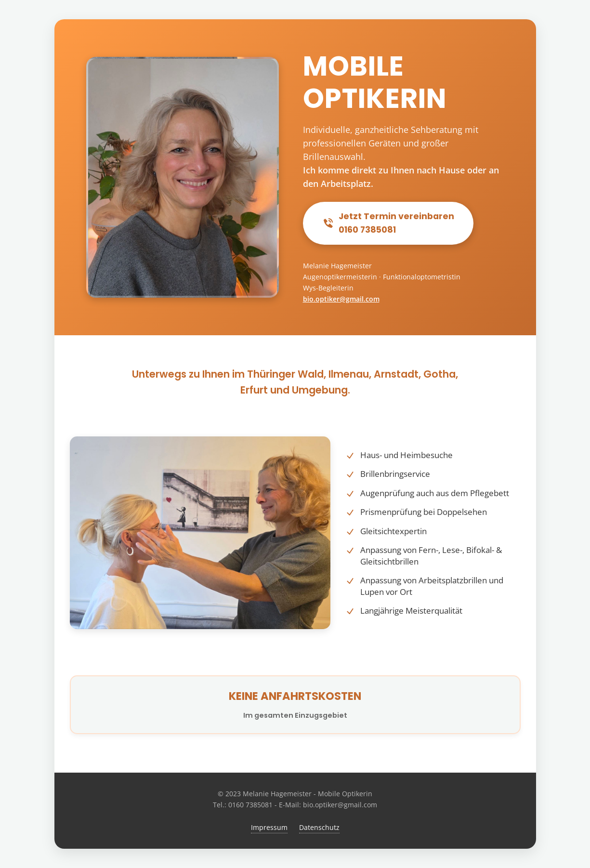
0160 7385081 (250, 805)
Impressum (269, 827)
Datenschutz (319, 827)
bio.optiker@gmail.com (341, 299)
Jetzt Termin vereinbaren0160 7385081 (388, 223)
